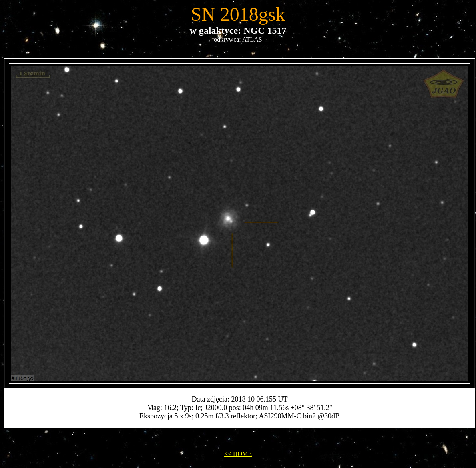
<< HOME (238, 454)
